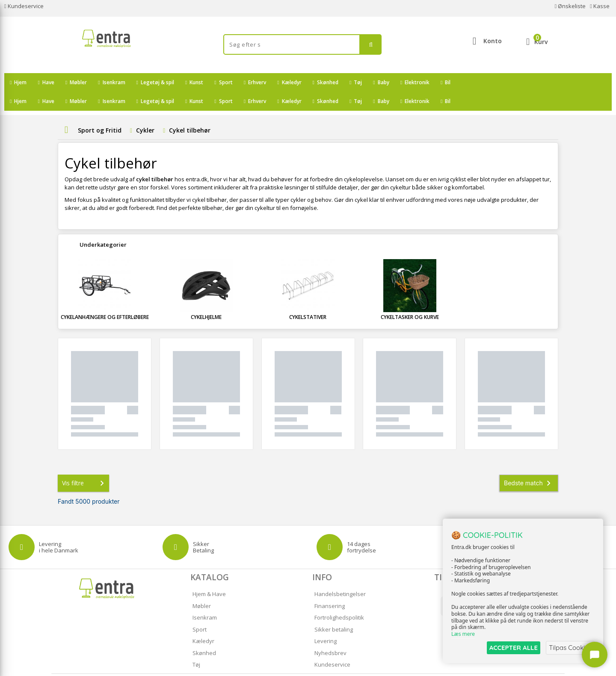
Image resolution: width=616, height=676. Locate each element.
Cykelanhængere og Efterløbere (105, 298)
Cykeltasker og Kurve (410, 298)
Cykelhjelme (206, 298)
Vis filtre (85, 464)
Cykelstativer (308, 298)
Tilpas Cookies (570, 648)
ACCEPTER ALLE (511, 648)
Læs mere (463, 634)
